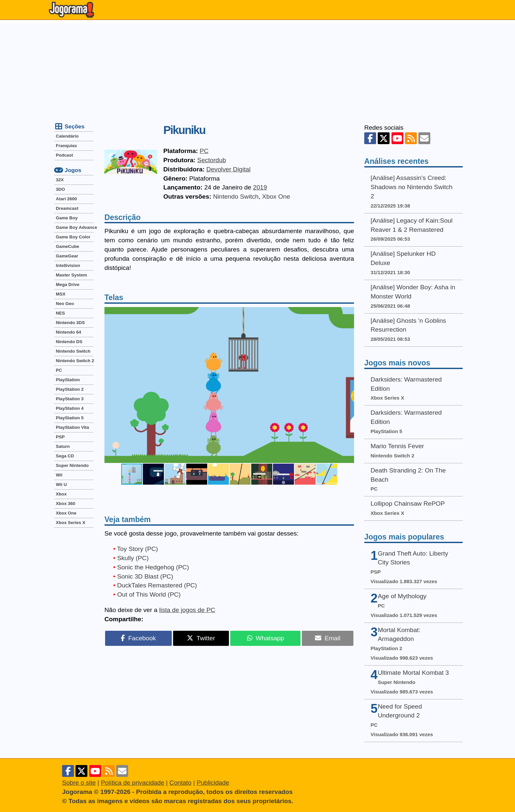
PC (204, 151)
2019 (260, 187)
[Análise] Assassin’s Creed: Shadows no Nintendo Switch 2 (412, 187)
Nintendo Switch (236, 197)
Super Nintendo (72, 465)
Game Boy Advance (75, 227)
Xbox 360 (66, 504)
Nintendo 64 (68, 332)
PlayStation (68, 380)
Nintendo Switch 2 (75, 361)
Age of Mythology (402, 596)
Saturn (63, 446)
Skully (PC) (133, 558)
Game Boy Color (73, 237)
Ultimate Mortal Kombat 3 (413, 673)
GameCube (67, 246)
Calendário (67, 136)
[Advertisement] (257, 69)
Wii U (61, 484)
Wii (59, 475)
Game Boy (67, 218)
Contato (180, 783)
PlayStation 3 (70, 399)
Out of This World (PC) (149, 594)
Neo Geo (65, 304)
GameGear (67, 256)
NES (60, 313)
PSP (60, 437)
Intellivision (68, 265)
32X (60, 180)
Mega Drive (68, 285)
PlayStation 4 (70, 408)
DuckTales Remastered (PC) (157, 585)
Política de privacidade (133, 783)
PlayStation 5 (70, 418)
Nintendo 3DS (70, 323)
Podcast (64, 155)
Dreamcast (67, 208)
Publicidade (213, 783)
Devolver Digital (228, 169)
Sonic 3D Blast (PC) (145, 576)
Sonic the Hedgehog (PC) (153, 567)
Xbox (61, 494)
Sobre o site (79, 783)
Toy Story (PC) (137, 549)
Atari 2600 (66, 199)
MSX (61, 294)
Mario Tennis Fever (397, 446)
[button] (348, 385)
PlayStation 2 (70, 389)
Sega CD (65, 456)
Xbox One (276, 197)
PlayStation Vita (72, 427)
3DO (60, 189)
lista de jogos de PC (187, 610)
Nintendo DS (69, 342)
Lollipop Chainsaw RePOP (408, 504)
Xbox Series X (71, 523)
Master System (71, 275)
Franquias (66, 146)
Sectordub (212, 160)
